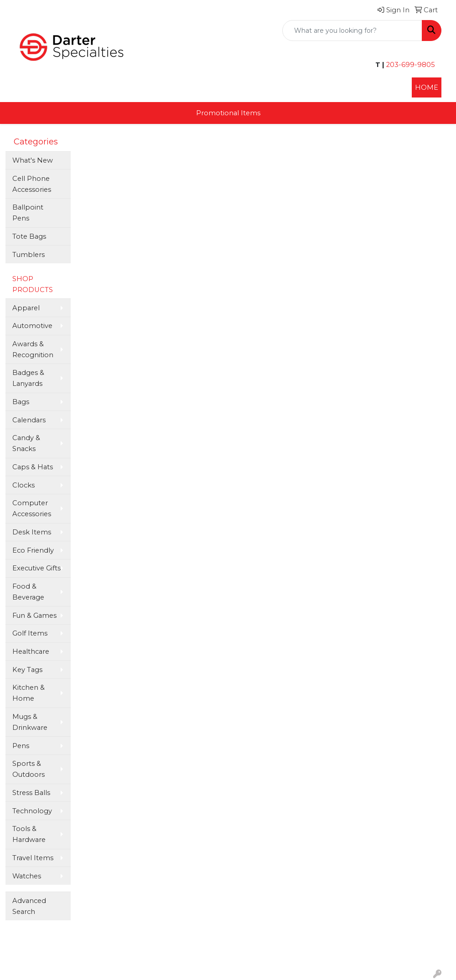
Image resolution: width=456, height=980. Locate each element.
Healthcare (31, 652)
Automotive (32, 326)
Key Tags (27, 670)
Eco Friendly (33, 550)
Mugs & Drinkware (30, 722)
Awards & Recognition (33, 349)
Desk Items (32, 532)
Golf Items (30, 633)
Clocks (23, 485)
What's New (33, 160)
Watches (27, 876)
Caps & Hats (33, 467)
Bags (21, 402)
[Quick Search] (352, 31)
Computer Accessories (32, 508)
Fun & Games (34, 616)
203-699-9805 (410, 65)
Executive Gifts (36, 568)
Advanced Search (29, 906)
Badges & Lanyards (28, 378)
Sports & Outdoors (28, 769)
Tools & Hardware (29, 834)
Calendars (29, 420)
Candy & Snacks (26, 443)
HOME (427, 87)
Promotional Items (228, 113)
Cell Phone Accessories (32, 184)
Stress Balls (31, 793)
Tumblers (28, 255)
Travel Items (33, 858)
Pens (21, 746)
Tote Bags (29, 236)
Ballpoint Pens (28, 213)
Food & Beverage (28, 592)
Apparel (26, 308)
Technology (32, 811)
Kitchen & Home (28, 693)
